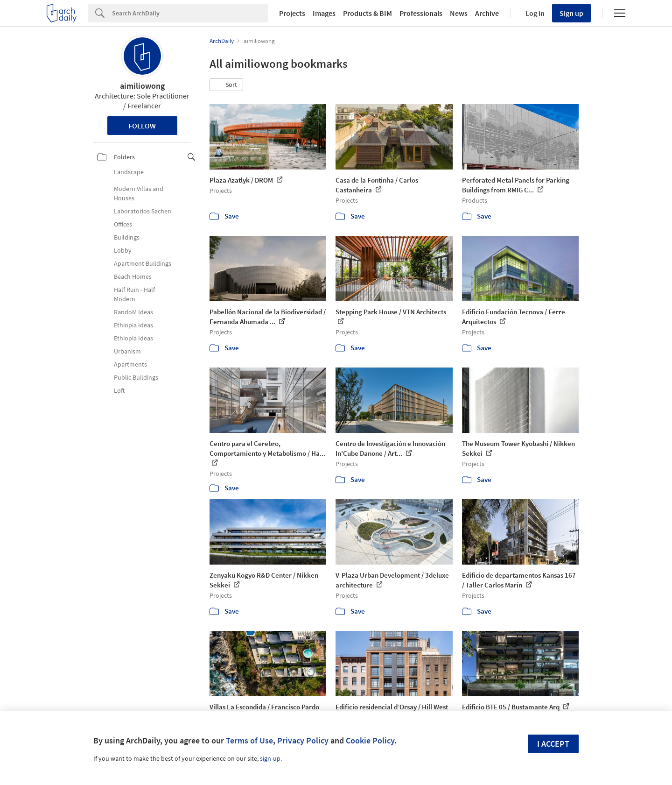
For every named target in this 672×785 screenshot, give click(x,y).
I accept (553, 744)
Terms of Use (249, 740)
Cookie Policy (370, 740)
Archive (487, 13)
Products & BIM (367, 13)
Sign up (571, 13)
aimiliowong (142, 86)
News (459, 13)
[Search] (190, 13)
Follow (142, 126)
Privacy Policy (303, 740)
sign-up (270, 758)
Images (324, 13)
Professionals (421, 13)
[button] (226, 85)
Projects (292, 13)
